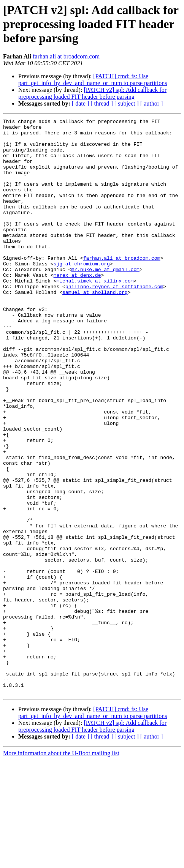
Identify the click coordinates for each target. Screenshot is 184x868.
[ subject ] (127, 103)
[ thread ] (102, 103)
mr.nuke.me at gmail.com (105, 300)
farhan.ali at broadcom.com (66, 56)
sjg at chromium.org (82, 293)
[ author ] (152, 103)
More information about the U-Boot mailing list (61, 861)
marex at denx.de (77, 307)
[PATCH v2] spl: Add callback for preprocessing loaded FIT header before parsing (92, 93)
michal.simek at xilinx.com (95, 314)
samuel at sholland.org (95, 327)
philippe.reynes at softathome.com (114, 320)
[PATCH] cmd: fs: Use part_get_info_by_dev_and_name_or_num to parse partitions (93, 80)
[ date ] (80, 103)
